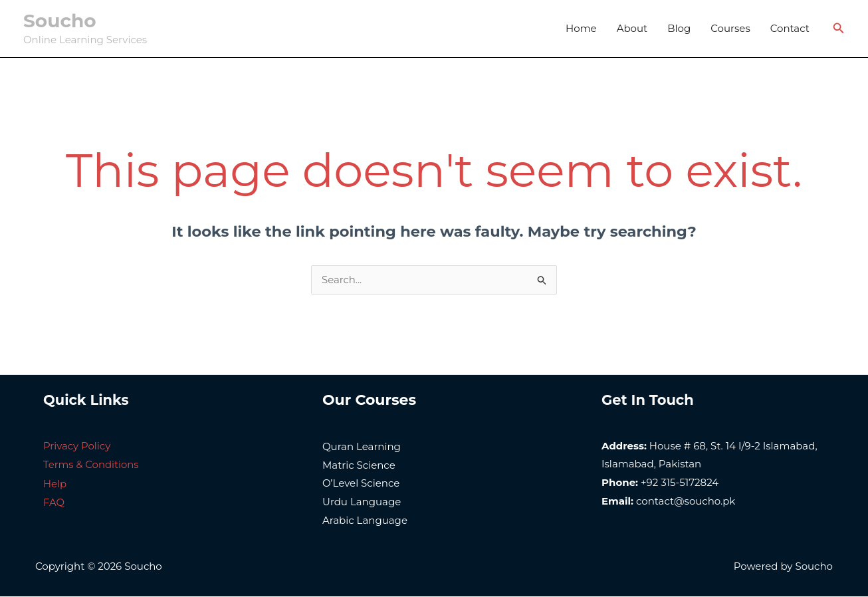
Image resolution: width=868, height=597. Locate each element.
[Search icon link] (839, 29)
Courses (730, 28)
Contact (790, 28)
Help (55, 483)
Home (581, 28)
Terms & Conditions (91, 464)
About (632, 28)
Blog (679, 28)
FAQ (54, 502)
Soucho (60, 21)
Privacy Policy (77, 446)
